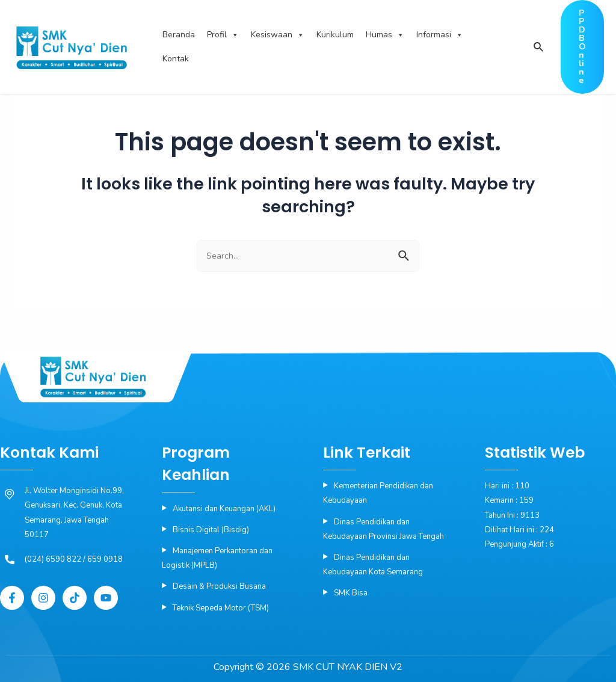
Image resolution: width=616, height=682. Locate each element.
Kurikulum (335, 35)
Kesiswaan (278, 35)
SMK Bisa (351, 593)
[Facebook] (12, 598)
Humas (385, 35)
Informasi (440, 35)
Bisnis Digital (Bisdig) (211, 530)
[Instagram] (43, 598)
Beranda (179, 35)
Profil (223, 35)
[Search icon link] (538, 48)
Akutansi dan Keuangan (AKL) (224, 509)
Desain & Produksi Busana (219, 586)
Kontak (176, 59)
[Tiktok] (75, 598)
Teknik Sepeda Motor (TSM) (221, 608)
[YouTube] (106, 598)
